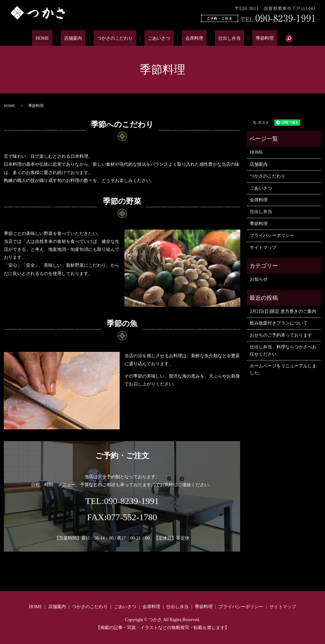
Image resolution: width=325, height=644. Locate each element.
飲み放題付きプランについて (279, 323)
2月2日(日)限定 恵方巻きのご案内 (283, 311)
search (270, 39)
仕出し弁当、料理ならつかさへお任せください (283, 350)
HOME (58, 38)
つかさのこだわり (120, 38)
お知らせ (259, 279)
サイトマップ (263, 248)
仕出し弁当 (219, 38)
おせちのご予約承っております (281, 335)
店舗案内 (83, 38)
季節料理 (249, 38)
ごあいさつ (159, 38)
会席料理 (189, 38)
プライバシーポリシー (272, 235)
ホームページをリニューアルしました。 (283, 369)
